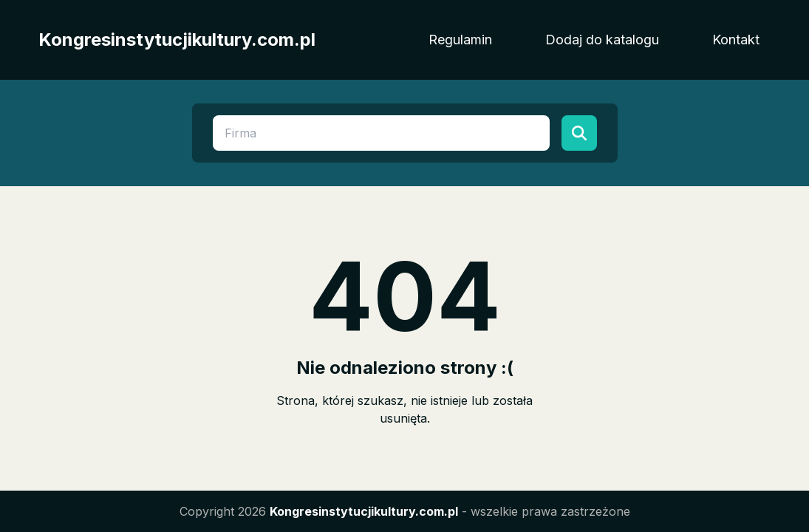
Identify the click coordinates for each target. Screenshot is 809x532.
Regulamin (460, 40)
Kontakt (736, 40)
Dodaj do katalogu (602, 40)
